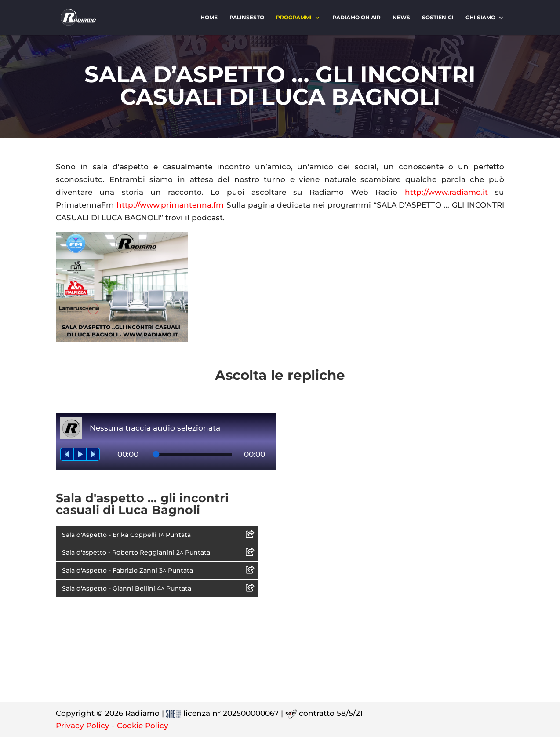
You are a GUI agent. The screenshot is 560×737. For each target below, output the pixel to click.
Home (209, 18)
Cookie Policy (143, 726)
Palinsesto (247, 18)
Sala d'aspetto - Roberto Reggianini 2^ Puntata (136, 552)
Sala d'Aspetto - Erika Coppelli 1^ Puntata (126, 535)
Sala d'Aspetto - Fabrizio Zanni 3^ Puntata (127, 570)
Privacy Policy (83, 726)
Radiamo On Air (356, 18)
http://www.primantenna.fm (170, 205)
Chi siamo (480, 18)
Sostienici (438, 18)
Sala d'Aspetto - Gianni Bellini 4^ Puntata (127, 588)
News (401, 18)
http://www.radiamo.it (446, 192)
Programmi (294, 18)
